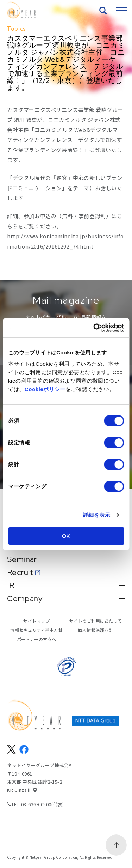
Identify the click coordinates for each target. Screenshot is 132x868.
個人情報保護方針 (95, 630)
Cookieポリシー (45, 389)
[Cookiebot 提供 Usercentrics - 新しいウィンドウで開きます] (94, 328)
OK (66, 536)
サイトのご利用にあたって (96, 621)
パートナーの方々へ (37, 639)
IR (66, 586)
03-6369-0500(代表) (43, 804)
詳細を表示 (97, 515)
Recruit (20, 573)
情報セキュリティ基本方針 (36, 630)
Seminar (22, 559)
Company (66, 599)
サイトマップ (36, 621)
